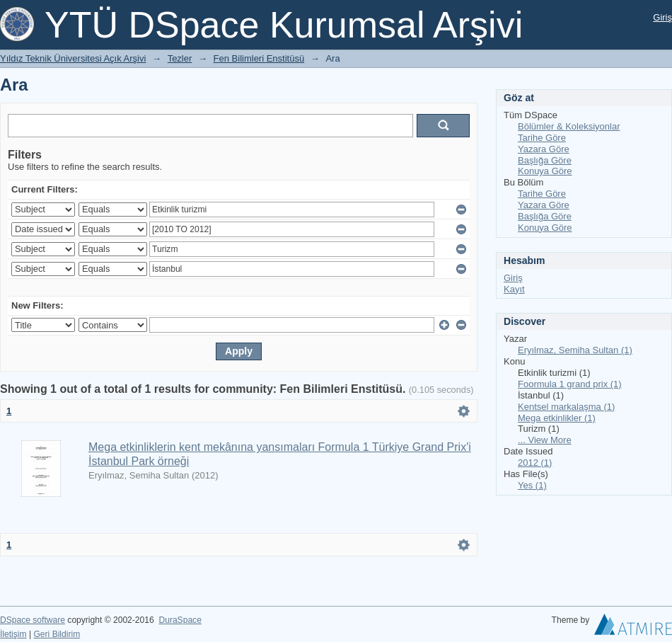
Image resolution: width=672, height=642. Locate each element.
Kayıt (514, 289)
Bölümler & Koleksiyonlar (569, 126)
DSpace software (33, 620)
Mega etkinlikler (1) (557, 418)
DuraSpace (180, 620)
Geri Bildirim (57, 634)
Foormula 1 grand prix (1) (570, 384)
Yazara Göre (544, 149)
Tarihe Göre (542, 138)
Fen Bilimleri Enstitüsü (259, 58)
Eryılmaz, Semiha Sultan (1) (575, 350)
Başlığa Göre (545, 160)
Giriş (662, 17)
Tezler (180, 58)
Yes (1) (532, 485)
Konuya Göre (545, 171)
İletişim (13, 634)
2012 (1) (535, 463)
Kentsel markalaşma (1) (566, 407)
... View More (545, 440)
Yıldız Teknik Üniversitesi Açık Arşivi (73, 58)
